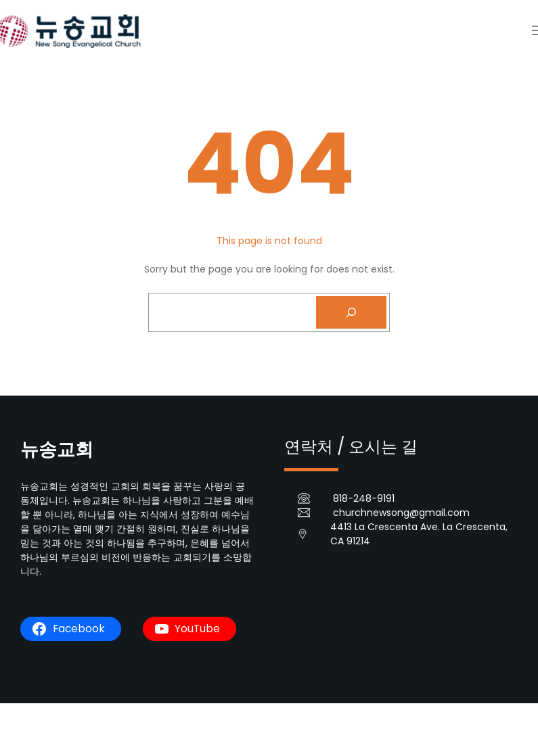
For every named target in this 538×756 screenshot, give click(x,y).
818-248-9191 (364, 498)
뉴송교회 (57, 449)
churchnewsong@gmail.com (401, 513)
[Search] (351, 312)
